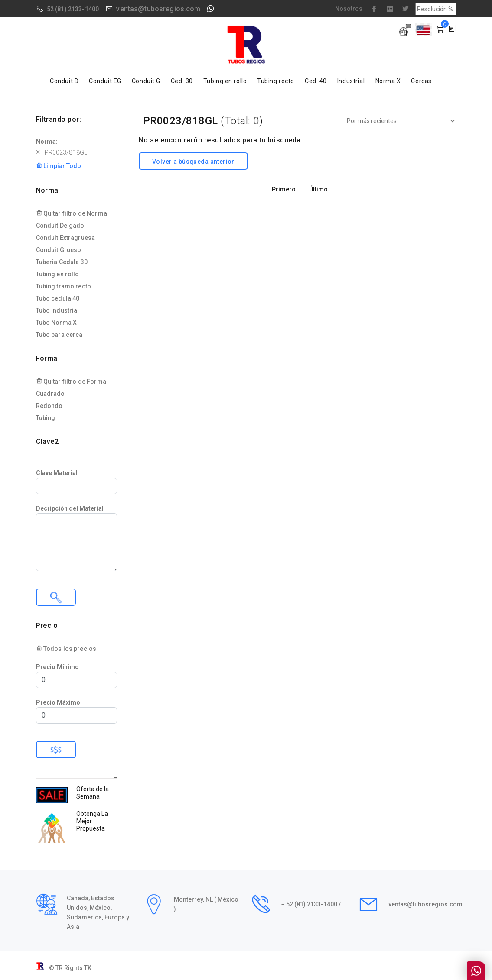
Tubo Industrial (58, 310)
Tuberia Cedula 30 (62, 262)
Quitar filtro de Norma (72, 213)
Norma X (388, 81)
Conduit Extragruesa (66, 238)
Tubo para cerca (59, 335)
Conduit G (146, 81)
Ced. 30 (182, 81)
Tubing (46, 418)
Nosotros (349, 9)
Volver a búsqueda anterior (193, 162)
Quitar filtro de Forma (71, 382)
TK (88, 968)
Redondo (49, 406)
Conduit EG (105, 81)
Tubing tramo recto (64, 286)
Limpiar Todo (59, 166)
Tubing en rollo (225, 81)
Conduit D (64, 81)
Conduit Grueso (59, 250)
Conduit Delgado (60, 226)
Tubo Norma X (57, 323)
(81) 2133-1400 (77, 9)
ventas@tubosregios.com (158, 9)
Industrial (351, 81)
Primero (284, 189)
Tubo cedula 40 (58, 298)
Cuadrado (51, 394)
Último (318, 189)
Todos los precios (66, 649)
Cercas (421, 81)
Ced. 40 (316, 81)
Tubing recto (276, 81)
